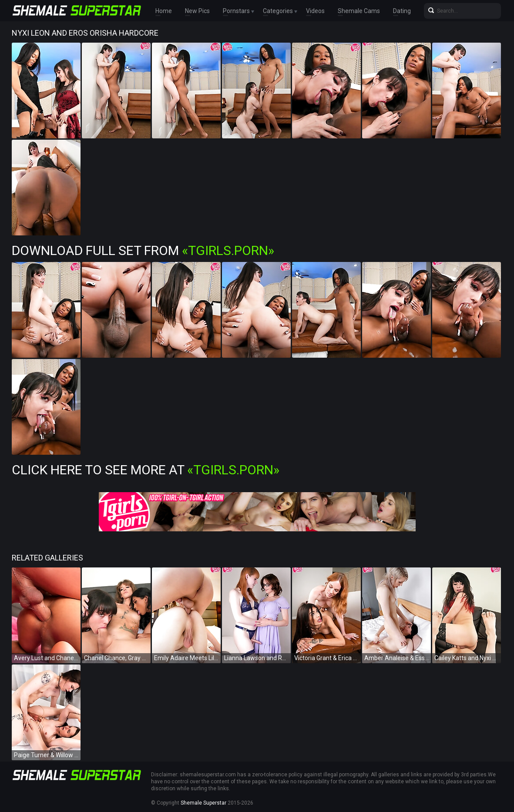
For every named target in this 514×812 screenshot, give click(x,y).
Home (164, 11)
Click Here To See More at (146, 470)
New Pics (197, 11)
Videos (315, 11)
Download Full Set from (143, 250)
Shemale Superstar (203, 803)
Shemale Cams (359, 11)
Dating (402, 11)
